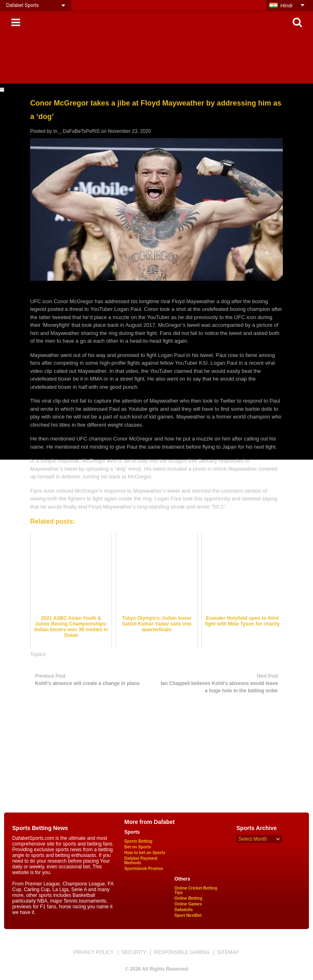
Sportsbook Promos (144, 869)
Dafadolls (184, 910)
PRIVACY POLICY (94, 952)
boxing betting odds (114, 654)
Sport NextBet (188, 915)
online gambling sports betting (65, 662)
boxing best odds (68, 654)
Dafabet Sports (22, 5)
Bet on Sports (138, 847)
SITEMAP (228, 952)
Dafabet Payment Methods (141, 861)
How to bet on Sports (145, 853)
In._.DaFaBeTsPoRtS (77, 131)
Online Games (188, 904)
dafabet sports (203, 654)
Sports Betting (138, 841)
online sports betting (127, 662)
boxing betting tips (162, 654)
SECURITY (134, 952)
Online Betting (188, 898)
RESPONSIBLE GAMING (182, 952)
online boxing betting (246, 654)
